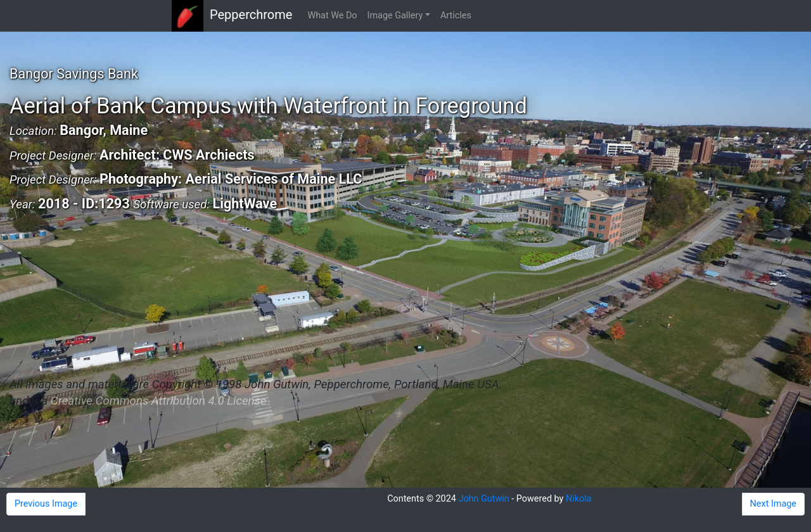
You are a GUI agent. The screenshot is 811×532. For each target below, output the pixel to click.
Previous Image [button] (46, 504)
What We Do (332, 16)
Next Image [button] (773, 504)
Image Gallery (395, 16)
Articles (456, 16)
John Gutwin (483, 499)
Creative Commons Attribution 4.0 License (158, 401)
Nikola (579, 499)
